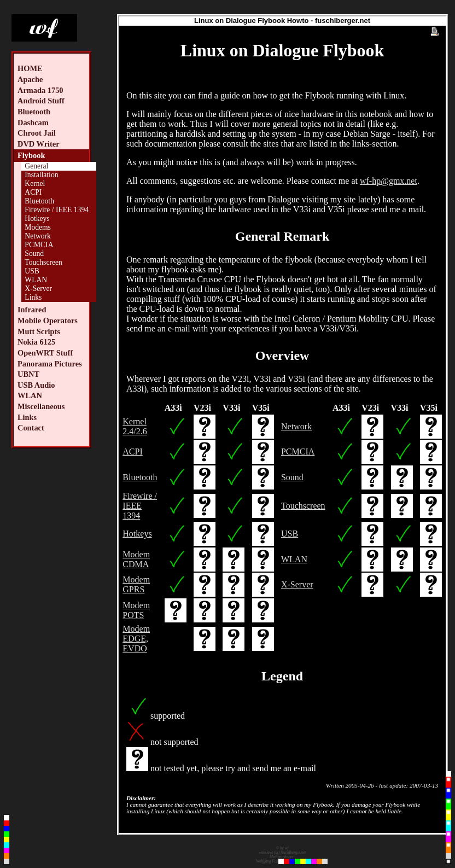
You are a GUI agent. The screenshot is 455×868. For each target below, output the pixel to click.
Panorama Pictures (50, 364)
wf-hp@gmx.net (389, 181)
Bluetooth (34, 112)
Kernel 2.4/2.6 (135, 426)
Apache (30, 79)
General (36, 166)
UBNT (28, 374)
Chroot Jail (37, 133)
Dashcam (33, 123)
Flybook (31, 155)
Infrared (32, 310)
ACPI (33, 192)
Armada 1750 (40, 90)
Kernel (35, 183)
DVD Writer (39, 144)
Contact (31, 428)
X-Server (38, 289)
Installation (41, 175)
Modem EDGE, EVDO (136, 639)
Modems (38, 227)
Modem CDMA (136, 559)
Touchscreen (43, 262)
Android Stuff (41, 101)
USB (32, 271)
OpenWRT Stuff (45, 353)
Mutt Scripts (39, 331)
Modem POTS (136, 610)
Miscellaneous (41, 406)
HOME (30, 68)
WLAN (36, 280)
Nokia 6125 (36, 342)
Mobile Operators (48, 321)
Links (33, 297)
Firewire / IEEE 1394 (57, 210)
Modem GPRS (136, 584)
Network (38, 236)
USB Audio (36, 385)
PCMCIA (39, 245)
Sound (34, 254)
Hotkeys (37, 219)
